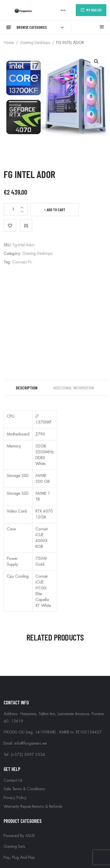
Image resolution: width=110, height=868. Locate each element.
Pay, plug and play (19, 858)
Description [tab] (27, 388)
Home (9, 43)
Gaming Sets (14, 847)
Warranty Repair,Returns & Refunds (33, 807)
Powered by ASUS (19, 836)
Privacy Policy (15, 798)
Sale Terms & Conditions (24, 789)
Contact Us (13, 780)
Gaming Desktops (35, 43)
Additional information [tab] (74, 388)
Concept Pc (22, 262)
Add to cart (56, 210)
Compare (26, 226)
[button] (96, 61)
